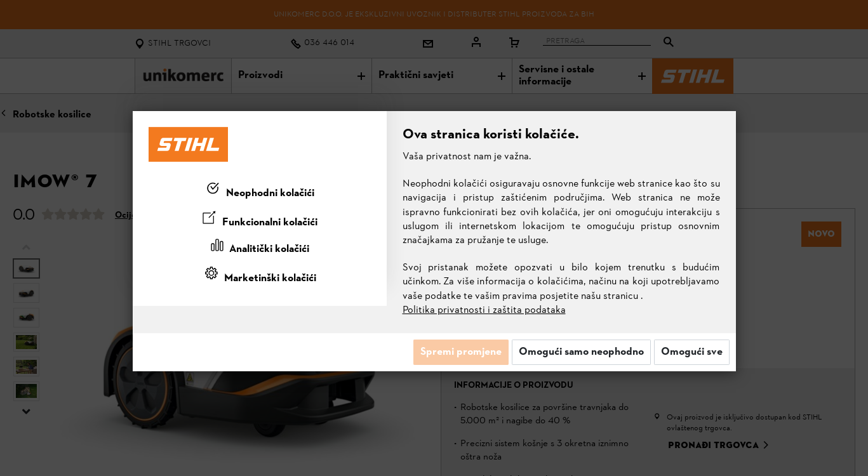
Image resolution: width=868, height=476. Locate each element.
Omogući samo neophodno (581, 352)
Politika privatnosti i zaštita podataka (484, 310)
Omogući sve (692, 352)
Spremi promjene (461, 352)
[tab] (260, 191)
